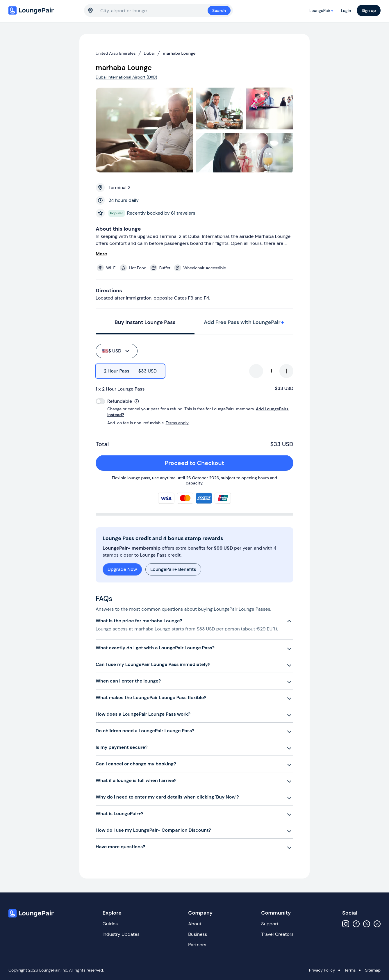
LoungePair (322, 10)
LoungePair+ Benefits (173, 569)
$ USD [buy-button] (116, 351)
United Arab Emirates (116, 53)
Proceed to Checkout (226, 463)
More (101, 254)
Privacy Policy (322, 970)
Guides (110, 924)
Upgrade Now (122, 569)
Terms (350, 970)
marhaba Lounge (179, 53)
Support (270, 924)
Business (198, 934)
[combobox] (154, 10)
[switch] (100, 401)
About (195, 924)
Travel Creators (277, 934)
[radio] (130, 371)
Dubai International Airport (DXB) (126, 77)
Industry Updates (121, 934)
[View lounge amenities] (196, 268)
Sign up (369, 10)
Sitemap (373, 970)
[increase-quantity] (286, 371)
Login (346, 10)
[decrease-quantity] (256, 371)
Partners (197, 945)
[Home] (43, 10)
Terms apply (177, 423)
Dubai (149, 53)
